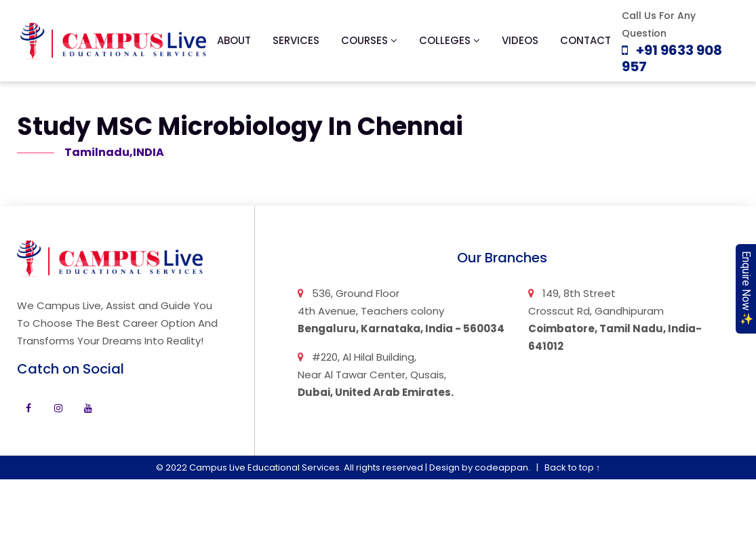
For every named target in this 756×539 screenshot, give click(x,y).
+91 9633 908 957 (672, 58)
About (234, 40)
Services (296, 40)
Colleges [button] (450, 40)
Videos (520, 40)
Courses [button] (369, 40)
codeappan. (502, 467)
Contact (585, 40)
